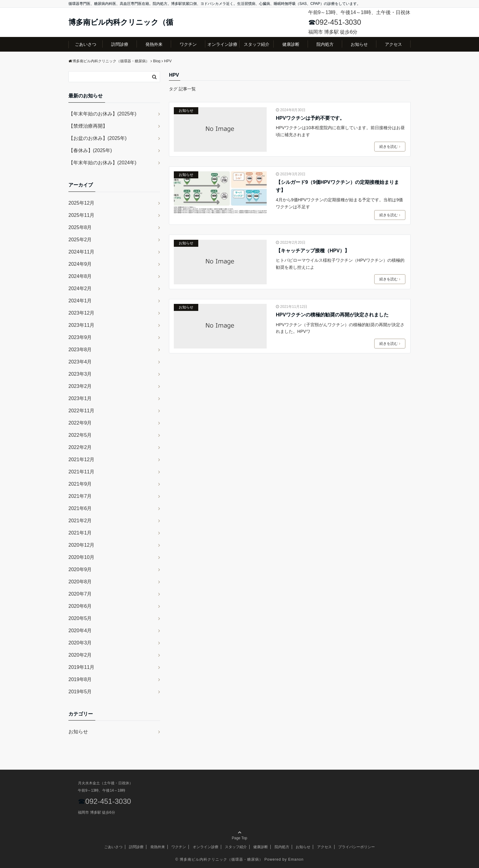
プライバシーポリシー (357, 847)
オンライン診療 (222, 44)
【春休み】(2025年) (90, 150)
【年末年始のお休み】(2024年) (102, 163)
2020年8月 (80, 582)
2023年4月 (80, 362)
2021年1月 (80, 533)
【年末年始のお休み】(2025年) (102, 114)
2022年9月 (80, 423)
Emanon (296, 859)
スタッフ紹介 (257, 44)
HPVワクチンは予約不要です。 (310, 118)
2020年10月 (81, 557)
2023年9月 (80, 337)
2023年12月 (81, 313)
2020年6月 (80, 606)
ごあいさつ (86, 44)
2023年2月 (80, 386)
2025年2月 (80, 240)
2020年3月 (80, 643)
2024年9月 (80, 264)
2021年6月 (80, 508)
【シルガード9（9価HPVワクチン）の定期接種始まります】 (337, 186)
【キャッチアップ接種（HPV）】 (313, 251)
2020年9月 (80, 569)
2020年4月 (80, 631)
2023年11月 (81, 325)
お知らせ (359, 44)
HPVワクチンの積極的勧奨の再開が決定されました (332, 315)
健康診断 (291, 44)
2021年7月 (80, 496)
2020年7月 (80, 594)
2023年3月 (80, 374)
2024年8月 (80, 276)
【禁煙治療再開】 (88, 126)
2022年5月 (80, 435)
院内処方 (325, 44)
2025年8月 (80, 227)
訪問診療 (120, 44)
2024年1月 (80, 301)
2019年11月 (81, 667)
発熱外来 (154, 44)
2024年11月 (81, 252)
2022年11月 (81, 411)
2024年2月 (80, 288)
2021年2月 (80, 521)
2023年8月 (80, 350)
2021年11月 (81, 472)
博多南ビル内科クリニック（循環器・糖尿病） (221, 859)
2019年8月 (80, 679)
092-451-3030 (338, 22)
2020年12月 (81, 545)
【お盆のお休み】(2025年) (97, 138)
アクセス (393, 44)
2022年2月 (80, 447)
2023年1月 (80, 398)
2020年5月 (80, 618)
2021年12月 (81, 460)
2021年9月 (80, 484)
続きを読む (390, 147)
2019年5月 (80, 692)
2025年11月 (81, 215)
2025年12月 (81, 203)
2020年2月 (80, 655)
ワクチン (188, 44)
